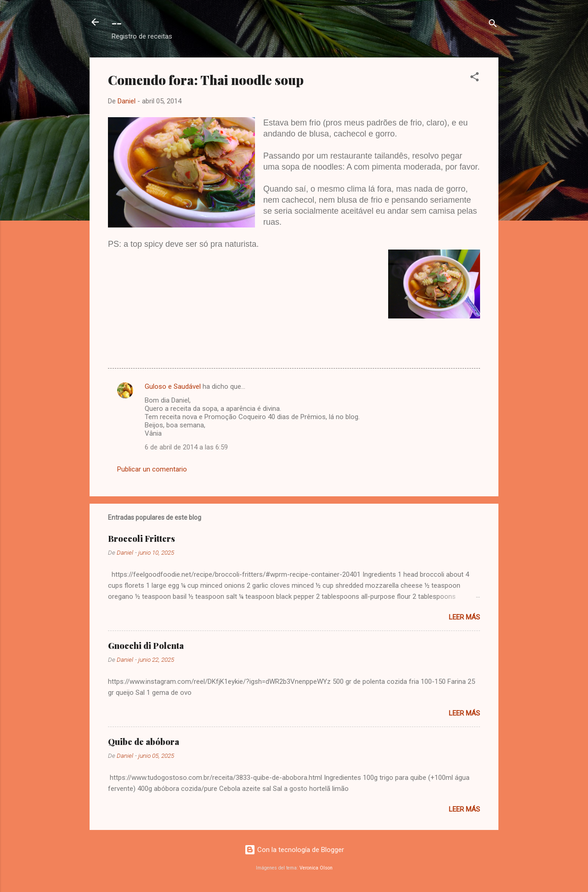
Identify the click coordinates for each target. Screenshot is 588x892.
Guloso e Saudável (173, 386)
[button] (475, 78)
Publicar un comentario (152, 469)
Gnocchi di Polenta (146, 646)
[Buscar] (493, 25)
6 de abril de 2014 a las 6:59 (186, 447)
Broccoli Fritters (141, 539)
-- (117, 22)
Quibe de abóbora (144, 742)
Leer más (464, 617)
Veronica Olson (316, 868)
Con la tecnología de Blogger (294, 850)
